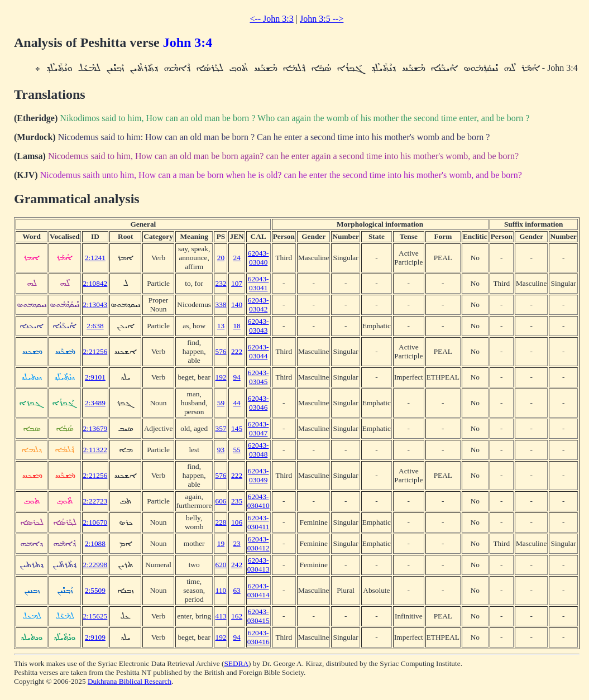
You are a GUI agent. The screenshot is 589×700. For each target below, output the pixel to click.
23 (236, 543)
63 (236, 590)
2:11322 (95, 450)
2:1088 (95, 543)
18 (236, 326)
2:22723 (95, 501)
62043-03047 (258, 428)
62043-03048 (258, 450)
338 (221, 305)
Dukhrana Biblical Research (130, 681)
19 (221, 543)
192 (221, 377)
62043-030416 (258, 637)
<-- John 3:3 (271, 19)
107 (237, 283)
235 (237, 501)
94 (236, 377)
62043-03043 (258, 326)
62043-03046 (258, 403)
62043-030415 (258, 616)
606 (221, 501)
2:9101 (95, 377)
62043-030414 (258, 590)
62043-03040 (258, 258)
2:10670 (95, 522)
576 (221, 351)
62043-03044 (258, 351)
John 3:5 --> (322, 19)
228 (221, 522)
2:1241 (95, 258)
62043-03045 (258, 377)
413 (221, 616)
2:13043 (95, 305)
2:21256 (95, 351)
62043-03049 (258, 475)
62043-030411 (258, 522)
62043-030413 (258, 565)
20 (221, 258)
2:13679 (95, 428)
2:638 (95, 326)
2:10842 (95, 283)
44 (236, 403)
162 (237, 616)
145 (237, 428)
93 (221, 450)
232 (221, 283)
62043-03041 (258, 283)
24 (236, 258)
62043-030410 (258, 501)
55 (236, 450)
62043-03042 (258, 305)
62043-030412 (258, 543)
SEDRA (236, 663)
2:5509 (95, 590)
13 (221, 326)
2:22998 (95, 565)
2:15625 (95, 616)
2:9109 (95, 637)
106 (237, 522)
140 (237, 305)
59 (221, 403)
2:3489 (95, 403)
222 (237, 351)
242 (237, 565)
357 (221, 428)
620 (221, 565)
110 (221, 590)
